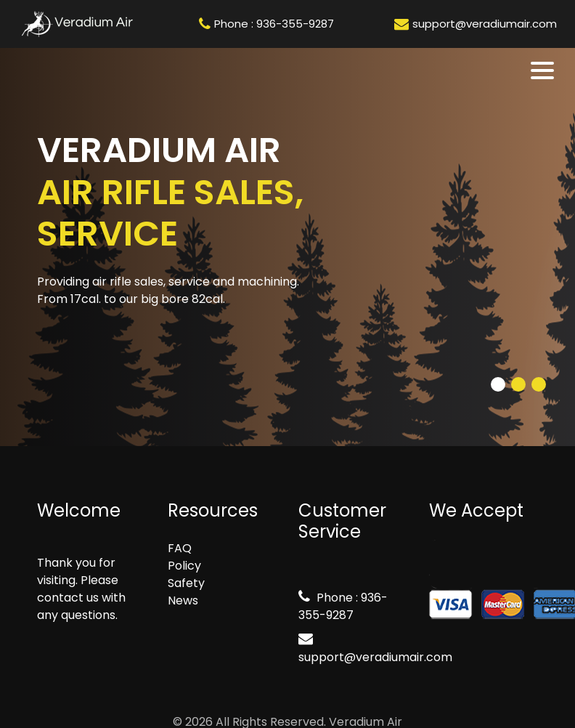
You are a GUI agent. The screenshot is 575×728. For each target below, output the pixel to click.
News (183, 600)
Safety (186, 583)
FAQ (180, 548)
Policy (184, 566)
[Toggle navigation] (543, 70)
